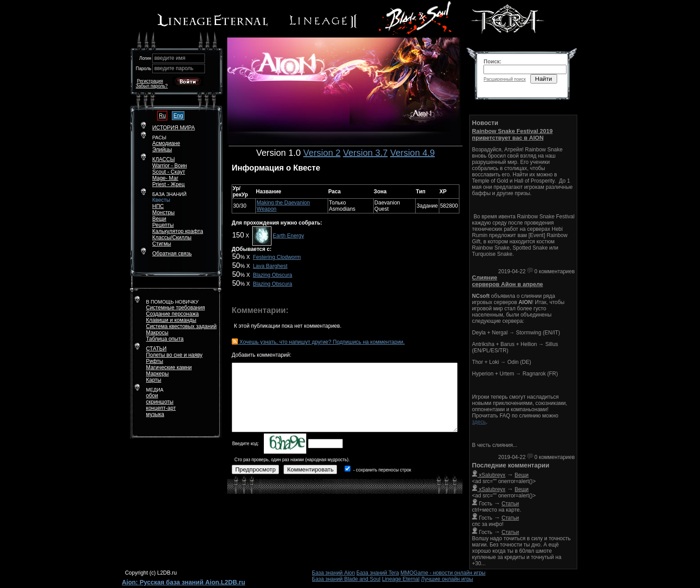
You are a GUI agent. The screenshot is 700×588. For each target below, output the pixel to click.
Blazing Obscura (272, 275)
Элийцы (162, 150)
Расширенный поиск (504, 79)
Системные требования (175, 308)
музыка (155, 414)
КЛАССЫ (164, 159)
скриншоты (160, 402)
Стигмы (162, 244)
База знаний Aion (333, 573)
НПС (158, 206)
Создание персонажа (172, 314)
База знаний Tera (377, 573)
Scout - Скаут (169, 172)
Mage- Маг (165, 178)
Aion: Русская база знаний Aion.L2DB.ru (183, 582)
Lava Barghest (270, 266)
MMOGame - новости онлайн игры (443, 573)
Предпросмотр (255, 469)
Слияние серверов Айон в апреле (507, 281)
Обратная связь (172, 254)
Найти (544, 79)
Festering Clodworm (277, 257)
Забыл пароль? (152, 86)
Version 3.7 (365, 153)
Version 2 (322, 153)
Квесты (161, 200)
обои (152, 396)
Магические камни (169, 367)
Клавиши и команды (171, 320)
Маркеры (157, 374)
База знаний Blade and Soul (346, 579)
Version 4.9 (412, 153)
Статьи (510, 504)
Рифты (154, 361)
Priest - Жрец (169, 184)
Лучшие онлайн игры (447, 579)
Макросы (157, 333)
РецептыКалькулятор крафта (178, 228)
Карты (154, 380)
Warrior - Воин (170, 166)
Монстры (163, 213)
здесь (479, 422)
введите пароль (174, 68)
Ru (162, 116)
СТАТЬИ (156, 349)
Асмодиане (166, 143)
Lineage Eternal (401, 579)
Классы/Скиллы (172, 238)
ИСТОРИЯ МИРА (173, 128)
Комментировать (310, 469)
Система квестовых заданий (181, 326)
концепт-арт (161, 408)
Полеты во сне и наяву (174, 355)
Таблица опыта (165, 339)
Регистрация (150, 81)
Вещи (159, 219)
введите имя (170, 58)
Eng (178, 116)
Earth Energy (288, 236)
